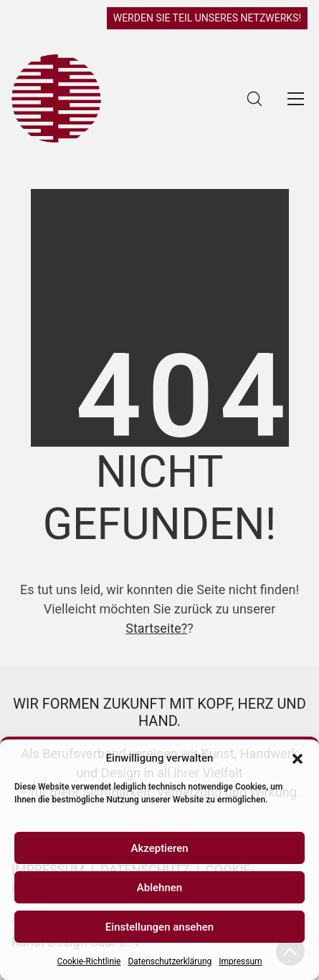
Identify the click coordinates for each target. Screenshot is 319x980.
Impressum (240, 961)
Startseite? (156, 628)
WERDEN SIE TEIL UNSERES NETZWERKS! (207, 18)
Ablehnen (159, 888)
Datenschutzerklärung (170, 961)
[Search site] (254, 99)
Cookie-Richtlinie (89, 961)
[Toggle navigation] (296, 99)
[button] (297, 758)
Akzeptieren (159, 848)
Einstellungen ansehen (159, 927)
